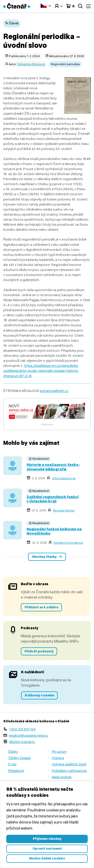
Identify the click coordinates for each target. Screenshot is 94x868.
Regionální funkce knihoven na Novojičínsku (54, 531)
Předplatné (16, 771)
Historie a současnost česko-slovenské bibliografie (53, 467)
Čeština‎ (44, 6)
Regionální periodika (65, 64)
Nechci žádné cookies (47, 858)
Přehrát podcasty (39, 651)
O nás (12, 764)
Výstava (58, 758)
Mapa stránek (62, 777)
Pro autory (59, 752)
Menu (88, 6)
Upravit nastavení (47, 849)
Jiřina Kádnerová (64, 478)
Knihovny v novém (39, 695)
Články (13, 752)
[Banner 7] (47, 420)
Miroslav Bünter (64, 510)
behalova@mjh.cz (54, 391)
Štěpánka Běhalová (31, 64)
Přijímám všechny (47, 839)
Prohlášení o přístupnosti (69, 771)
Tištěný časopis (19, 758)
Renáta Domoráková (68, 543)
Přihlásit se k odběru (41, 607)
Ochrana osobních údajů (69, 764)
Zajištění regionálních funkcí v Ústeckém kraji (53, 499)
